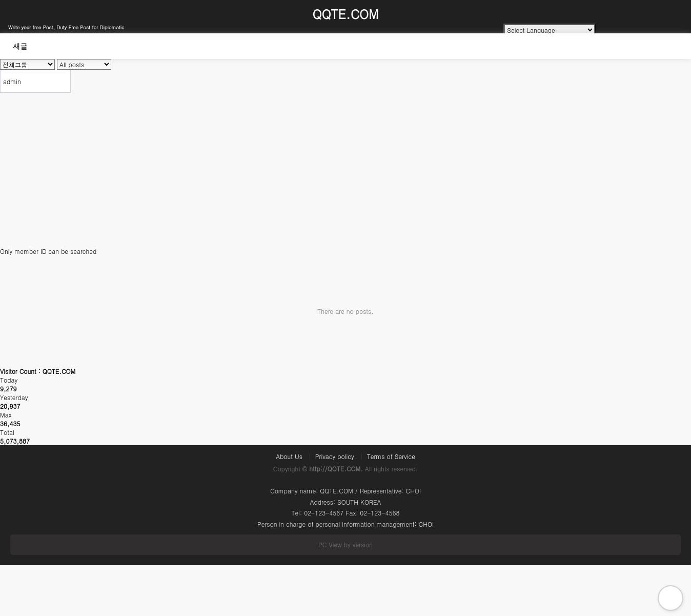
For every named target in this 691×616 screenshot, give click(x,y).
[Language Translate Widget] (550, 30)
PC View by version (345, 544)
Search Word (0, 34)
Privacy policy (335, 456)
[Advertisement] (345, 170)
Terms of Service (391, 456)
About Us (289, 456)
